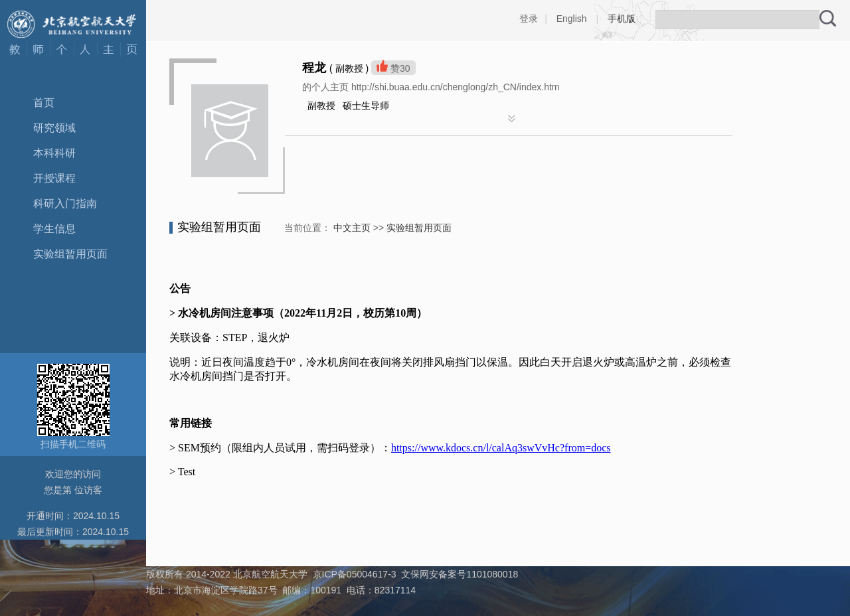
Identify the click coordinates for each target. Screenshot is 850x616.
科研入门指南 (65, 203)
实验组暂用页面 (70, 254)
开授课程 (54, 178)
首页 (44, 103)
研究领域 (54, 128)
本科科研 (54, 153)
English (572, 19)
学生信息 (54, 229)
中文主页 (352, 228)
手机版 (622, 19)
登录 (529, 19)
